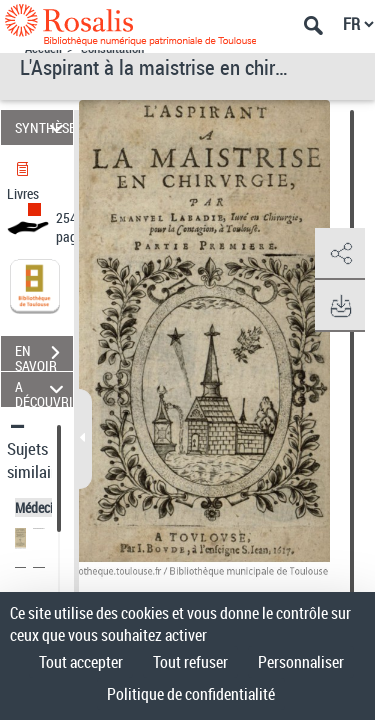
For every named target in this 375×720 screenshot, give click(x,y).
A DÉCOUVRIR (44, 389)
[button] (340, 254)
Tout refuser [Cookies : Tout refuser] (190, 662)
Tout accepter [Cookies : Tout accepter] (81, 662)
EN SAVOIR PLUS (44, 355)
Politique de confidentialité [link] (191, 694)
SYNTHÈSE (44, 127)
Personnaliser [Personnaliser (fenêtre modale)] (301, 662)
